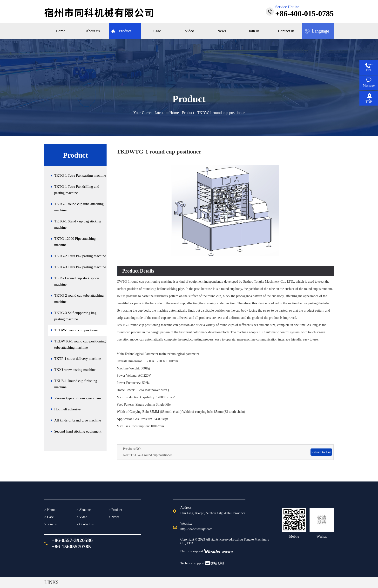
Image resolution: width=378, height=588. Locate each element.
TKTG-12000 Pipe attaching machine (75, 242)
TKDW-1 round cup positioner (77, 330)
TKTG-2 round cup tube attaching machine (79, 299)
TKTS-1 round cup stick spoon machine (77, 281)
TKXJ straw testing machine (75, 370)
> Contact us (85, 524)
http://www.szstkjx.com (196, 529)
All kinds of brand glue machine (78, 420)
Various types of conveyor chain (78, 398)
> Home (50, 510)
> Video (82, 517)
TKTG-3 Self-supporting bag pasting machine (75, 316)
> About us (84, 510)
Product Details (138, 271)
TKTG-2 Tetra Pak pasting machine (80, 256)
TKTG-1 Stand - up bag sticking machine (78, 224)
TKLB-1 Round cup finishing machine (76, 384)
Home (174, 113)
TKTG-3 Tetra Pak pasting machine (80, 267)
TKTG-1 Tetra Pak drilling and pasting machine (77, 190)
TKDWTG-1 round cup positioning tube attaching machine (80, 344)
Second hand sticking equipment (78, 431)
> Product (115, 510)
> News (114, 517)
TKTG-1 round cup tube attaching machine (79, 207)
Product (188, 113)
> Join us (51, 524)
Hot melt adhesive (67, 409)
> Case (49, 517)
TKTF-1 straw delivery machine (78, 359)
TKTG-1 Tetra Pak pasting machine (80, 175)
